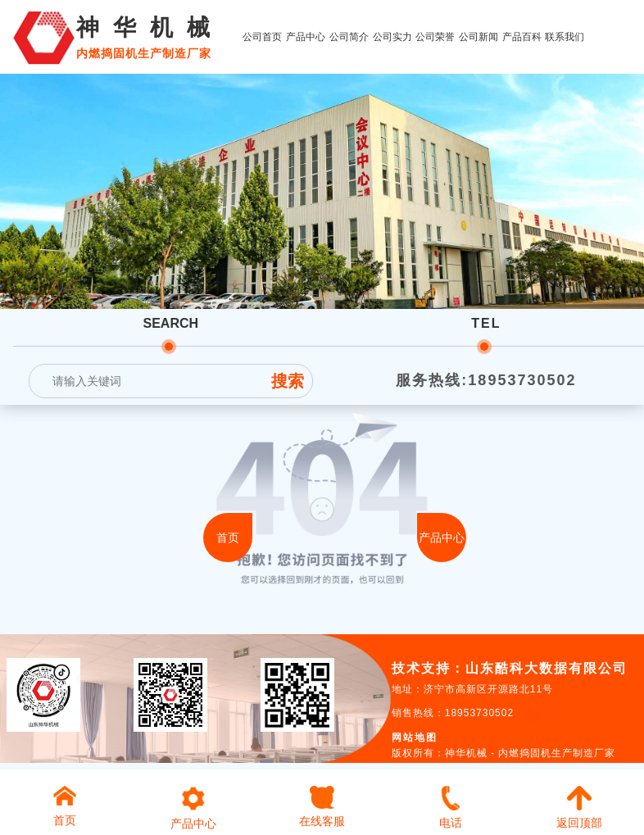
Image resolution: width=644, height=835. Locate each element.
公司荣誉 (435, 37)
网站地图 (415, 737)
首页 (228, 538)
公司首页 (262, 37)
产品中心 (306, 37)
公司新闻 (478, 37)
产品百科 (522, 37)
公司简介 (349, 37)
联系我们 (565, 37)
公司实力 (392, 37)
